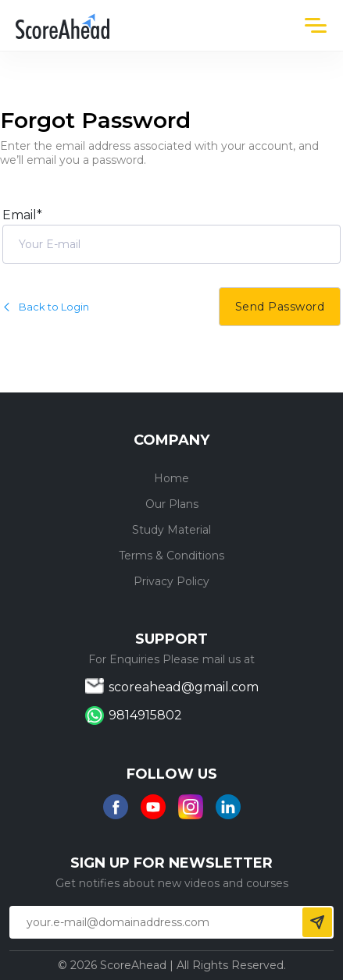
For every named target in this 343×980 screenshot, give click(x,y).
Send (317, 922)
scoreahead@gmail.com (184, 687)
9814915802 (145, 715)
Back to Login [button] (46, 307)
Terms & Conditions (171, 556)
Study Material (171, 530)
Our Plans (172, 504)
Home (171, 478)
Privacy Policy (171, 581)
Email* (22, 215)
